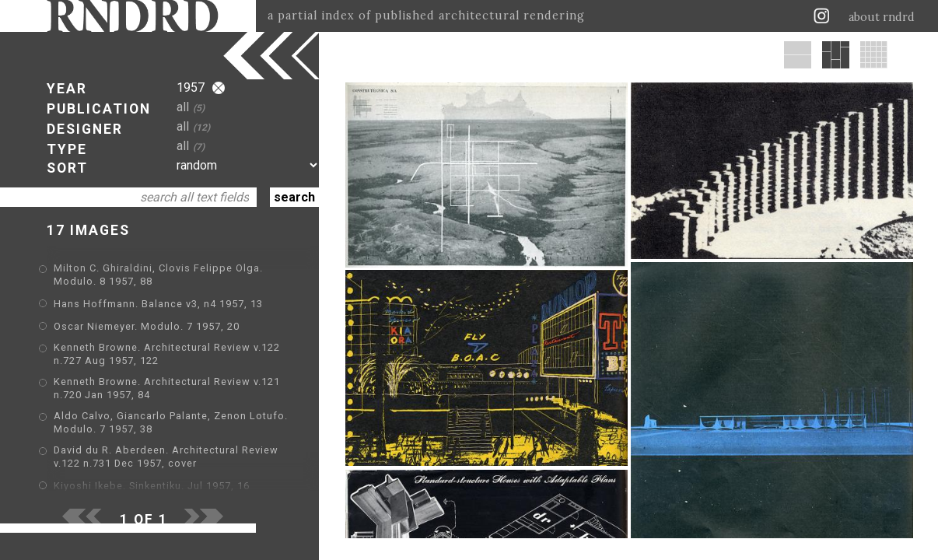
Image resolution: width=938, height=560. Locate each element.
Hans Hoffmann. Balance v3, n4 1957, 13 (158, 304)
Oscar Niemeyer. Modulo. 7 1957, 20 (147, 326)
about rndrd (882, 17)
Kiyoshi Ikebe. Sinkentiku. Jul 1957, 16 (152, 486)
